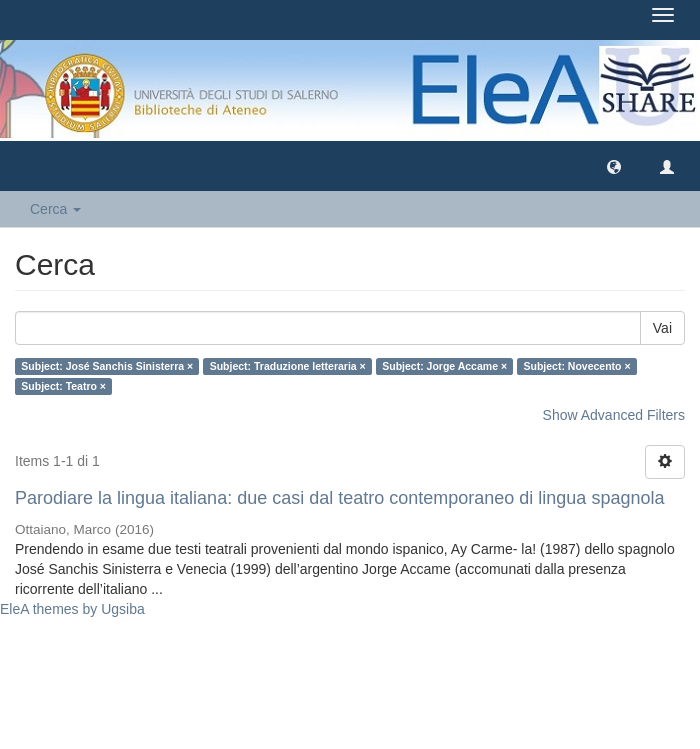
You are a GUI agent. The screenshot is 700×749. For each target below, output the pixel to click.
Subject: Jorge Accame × (444, 366)
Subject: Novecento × (577, 366)
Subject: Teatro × (63, 386)
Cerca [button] (55, 209)
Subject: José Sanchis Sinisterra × (107, 366)
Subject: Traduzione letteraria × (288, 366)
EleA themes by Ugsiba (72, 609)
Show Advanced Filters (614, 415)
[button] (614, 166)
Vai (662, 328)
